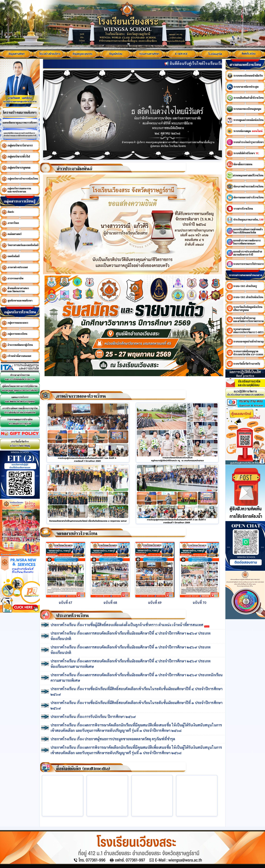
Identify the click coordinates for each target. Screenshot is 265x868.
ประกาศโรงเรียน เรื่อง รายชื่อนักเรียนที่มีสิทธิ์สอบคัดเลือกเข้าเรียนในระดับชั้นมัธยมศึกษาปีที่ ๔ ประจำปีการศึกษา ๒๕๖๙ (136, 691)
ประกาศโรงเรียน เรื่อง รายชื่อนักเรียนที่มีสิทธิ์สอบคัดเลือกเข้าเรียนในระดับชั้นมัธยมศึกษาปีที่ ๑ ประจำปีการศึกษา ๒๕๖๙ (136, 705)
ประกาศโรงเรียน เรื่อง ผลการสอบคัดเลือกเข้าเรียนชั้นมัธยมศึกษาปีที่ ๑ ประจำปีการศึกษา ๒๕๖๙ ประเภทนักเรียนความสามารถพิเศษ (137, 678)
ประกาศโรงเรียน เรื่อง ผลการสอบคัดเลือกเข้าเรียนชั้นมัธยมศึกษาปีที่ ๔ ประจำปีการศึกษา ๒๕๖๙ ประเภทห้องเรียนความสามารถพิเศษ (131, 664)
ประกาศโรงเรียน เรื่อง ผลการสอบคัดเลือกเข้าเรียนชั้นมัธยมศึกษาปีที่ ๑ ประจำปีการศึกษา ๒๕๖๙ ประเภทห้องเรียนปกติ (131, 650)
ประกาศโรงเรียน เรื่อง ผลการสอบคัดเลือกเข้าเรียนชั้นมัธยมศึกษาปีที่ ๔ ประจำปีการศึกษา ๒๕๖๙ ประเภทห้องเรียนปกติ (131, 636)
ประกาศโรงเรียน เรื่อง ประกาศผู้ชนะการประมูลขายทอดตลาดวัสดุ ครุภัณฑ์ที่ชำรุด (113, 739)
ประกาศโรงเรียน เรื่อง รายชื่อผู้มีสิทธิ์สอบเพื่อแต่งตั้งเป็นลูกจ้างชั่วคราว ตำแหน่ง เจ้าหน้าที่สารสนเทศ (130, 625)
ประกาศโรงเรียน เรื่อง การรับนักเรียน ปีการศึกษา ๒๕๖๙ (93, 716)
